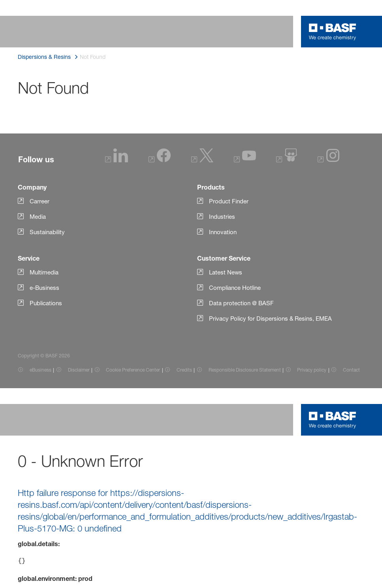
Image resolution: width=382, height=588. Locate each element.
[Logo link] (333, 32)
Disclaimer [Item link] (79, 370)
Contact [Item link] (351, 370)
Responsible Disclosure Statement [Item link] (245, 370)
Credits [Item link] (184, 370)
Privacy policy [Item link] (312, 370)
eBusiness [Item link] (40, 370)
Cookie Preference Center (133, 370)
